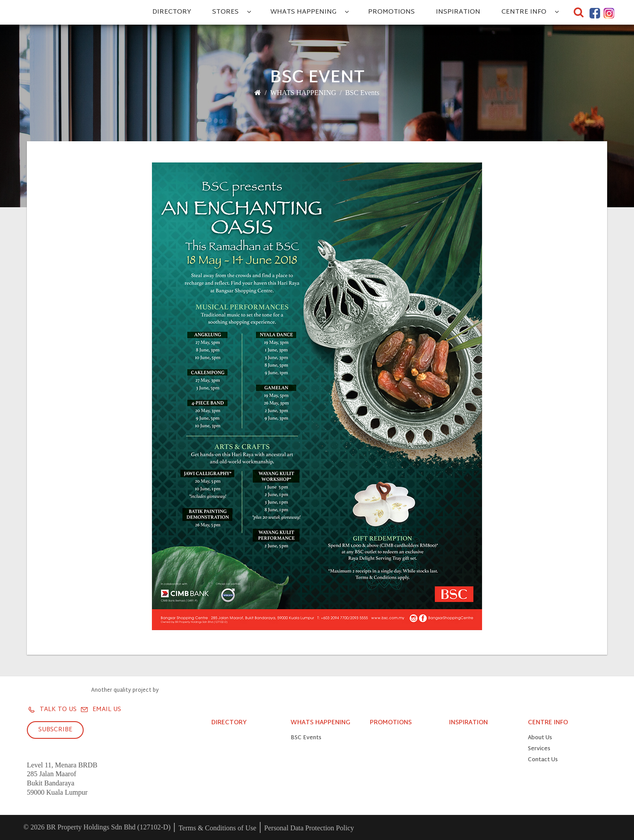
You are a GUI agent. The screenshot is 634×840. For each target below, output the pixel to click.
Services (539, 749)
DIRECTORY (172, 12)
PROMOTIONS (391, 12)
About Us (540, 738)
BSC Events (362, 93)
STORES (225, 12)
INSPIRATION (458, 12)
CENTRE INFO (524, 12)
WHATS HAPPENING (303, 12)
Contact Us (543, 760)
